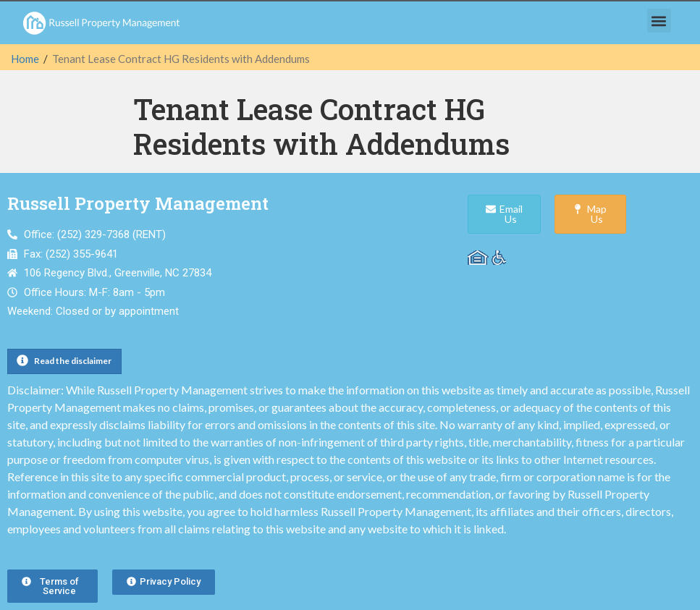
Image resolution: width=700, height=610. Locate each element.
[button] (659, 21)
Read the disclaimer (73, 361)
